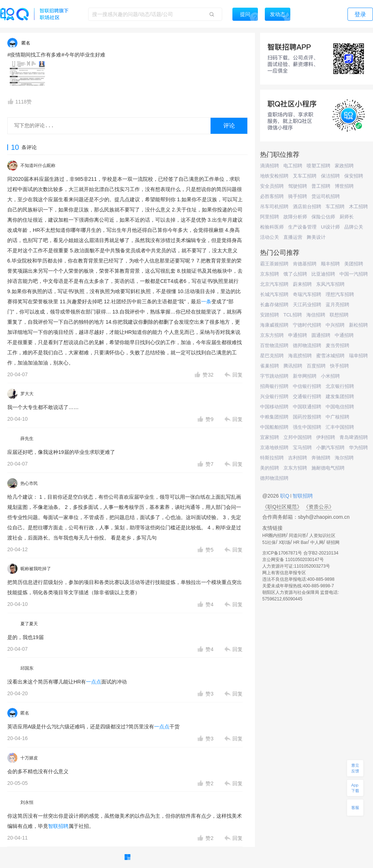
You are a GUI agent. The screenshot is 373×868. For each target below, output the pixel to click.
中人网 (317, 542)
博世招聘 (344, 186)
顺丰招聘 (330, 264)
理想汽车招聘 (340, 294)
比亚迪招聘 (323, 274)
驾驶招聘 (298, 186)
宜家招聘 (270, 437)
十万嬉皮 (29, 758)
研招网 (333, 542)
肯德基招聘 (305, 264)
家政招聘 (344, 166)
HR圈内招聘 (274, 536)
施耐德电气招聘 (328, 468)
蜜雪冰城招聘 (330, 356)
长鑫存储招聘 (274, 305)
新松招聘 (358, 325)
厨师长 (347, 217)
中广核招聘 (337, 417)
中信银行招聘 (307, 386)
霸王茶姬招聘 (274, 264)
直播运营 (293, 237)
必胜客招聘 (272, 196)
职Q (285, 496)
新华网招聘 (305, 376)
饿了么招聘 (295, 274)
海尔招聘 (344, 458)
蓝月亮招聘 (337, 305)
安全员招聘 (272, 186)
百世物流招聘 (274, 345)
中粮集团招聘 (274, 417)
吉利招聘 (298, 458)
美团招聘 (354, 264)
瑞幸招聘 (358, 356)
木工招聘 (358, 207)
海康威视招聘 (274, 325)
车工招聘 (335, 207)
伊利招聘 (326, 437)
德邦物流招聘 (307, 345)
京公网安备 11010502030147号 (293, 560)
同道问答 (298, 536)
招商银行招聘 (274, 386)
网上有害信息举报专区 (284, 573)
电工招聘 (293, 166)
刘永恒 (27, 802)
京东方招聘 (272, 335)
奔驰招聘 (321, 458)
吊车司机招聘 (274, 207)
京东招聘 (270, 274)
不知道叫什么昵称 (38, 166)
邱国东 (27, 668)
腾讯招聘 (293, 366)
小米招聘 (330, 376)
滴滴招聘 (270, 166)
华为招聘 (358, 447)
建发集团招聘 (340, 396)
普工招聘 (321, 186)
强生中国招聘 (307, 427)
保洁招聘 (330, 176)
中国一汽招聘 (354, 274)
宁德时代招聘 (307, 325)
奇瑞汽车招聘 (307, 294)
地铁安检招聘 (274, 176)
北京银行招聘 (340, 386)
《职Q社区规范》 (282, 507)
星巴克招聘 (272, 356)
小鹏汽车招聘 (330, 447)
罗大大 (27, 394)
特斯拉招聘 (272, 458)
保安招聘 (354, 176)
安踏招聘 (270, 315)
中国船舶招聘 (274, 427)
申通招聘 (298, 335)
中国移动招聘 (274, 407)
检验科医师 (272, 227)
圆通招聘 (321, 335)
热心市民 (29, 483)
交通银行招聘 (307, 396)
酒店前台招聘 (307, 207)
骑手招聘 (298, 196)
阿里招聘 (270, 217)
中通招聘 (344, 335)
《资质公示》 (319, 507)
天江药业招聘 (307, 305)
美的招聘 (270, 468)
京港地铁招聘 (274, 447)
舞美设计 (316, 237)
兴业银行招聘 (274, 396)
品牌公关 (354, 227)
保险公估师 (323, 217)
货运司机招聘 (326, 196)
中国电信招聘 (340, 407)
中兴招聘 (335, 325)
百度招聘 (316, 366)
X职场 (284, 542)
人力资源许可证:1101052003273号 (296, 566)
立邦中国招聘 (298, 437)
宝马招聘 (302, 447)
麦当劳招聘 (337, 345)
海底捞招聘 (300, 356)
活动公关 (270, 237)
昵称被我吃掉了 (36, 569)
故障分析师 (295, 217)
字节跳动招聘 (274, 376)
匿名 (25, 713)
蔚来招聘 (302, 284)
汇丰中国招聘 (340, 427)
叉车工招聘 (305, 176)
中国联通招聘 (307, 407)
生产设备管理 (302, 227)
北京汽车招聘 (274, 284)
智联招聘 (58, 826)
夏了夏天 (29, 624)
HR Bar (300, 542)
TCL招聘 (293, 315)
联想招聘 (339, 315)
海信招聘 (316, 315)
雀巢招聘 (270, 366)
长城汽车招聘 (274, 294)
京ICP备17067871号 (282, 553)
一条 (206, 301)
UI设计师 (330, 227)
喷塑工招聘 (319, 166)
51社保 (269, 542)
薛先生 (27, 439)
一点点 (94, 682)
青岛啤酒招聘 (354, 437)
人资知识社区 (322, 536)
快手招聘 (339, 366)
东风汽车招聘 (330, 284)
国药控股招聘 (307, 417)
